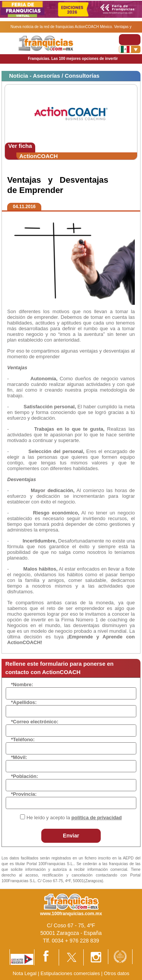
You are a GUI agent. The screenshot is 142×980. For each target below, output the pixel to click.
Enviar (71, 836)
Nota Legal (24, 973)
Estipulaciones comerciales (71, 973)
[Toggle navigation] (130, 40)
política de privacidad (97, 818)
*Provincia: (24, 794)
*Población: (25, 776)
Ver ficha (20, 146)
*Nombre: (22, 684)
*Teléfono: (23, 739)
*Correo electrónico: (35, 722)
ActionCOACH (39, 156)
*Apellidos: (24, 702)
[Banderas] (130, 49)
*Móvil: (19, 757)
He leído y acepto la (74, 818)
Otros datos (116, 973)
